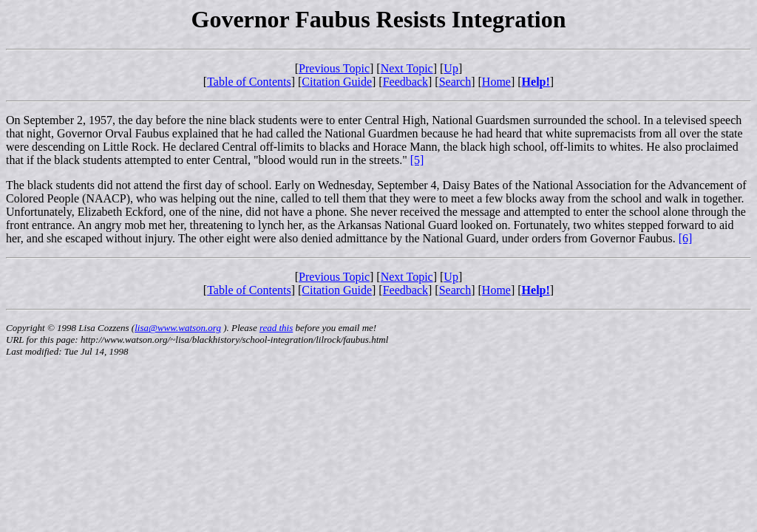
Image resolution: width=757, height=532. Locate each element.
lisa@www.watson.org (178, 328)
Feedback (405, 82)
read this (276, 328)
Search (455, 82)
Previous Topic (334, 68)
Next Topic (407, 68)
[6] (686, 238)
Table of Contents (249, 82)
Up (451, 68)
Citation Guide (337, 82)
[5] (417, 160)
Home (496, 82)
